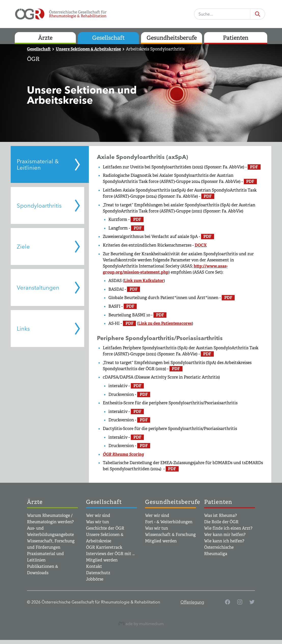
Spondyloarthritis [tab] (39, 206)
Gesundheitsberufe (172, 38)
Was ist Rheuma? (221, 515)
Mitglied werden (102, 560)
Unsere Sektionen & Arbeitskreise (88, 49)
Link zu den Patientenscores (165, 323)
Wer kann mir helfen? (225, 535)
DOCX (201, 245)
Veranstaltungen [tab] (38, 288)
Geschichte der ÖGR (105, 528)
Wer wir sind (98, 515)
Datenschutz (98, 573)
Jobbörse (95, 579)
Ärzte (45, 38)
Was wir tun (97, 522)
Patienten (236, 38)
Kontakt (94, 566)
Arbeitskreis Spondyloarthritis (155, 49)
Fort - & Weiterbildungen (169, 522)
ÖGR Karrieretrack (104, 547)
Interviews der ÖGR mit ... (110, 554)
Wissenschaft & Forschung (170, 535)
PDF (254, 167)
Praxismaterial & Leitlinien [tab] (38, 164)
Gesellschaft (108, 38)
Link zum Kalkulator (144, 281)
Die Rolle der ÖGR (221, 522)
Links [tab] (23, 329)
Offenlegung (192, 602)
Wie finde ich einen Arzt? (228, 528)
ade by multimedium (141, 623)
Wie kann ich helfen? (224, 541)
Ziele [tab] (23, 247)
